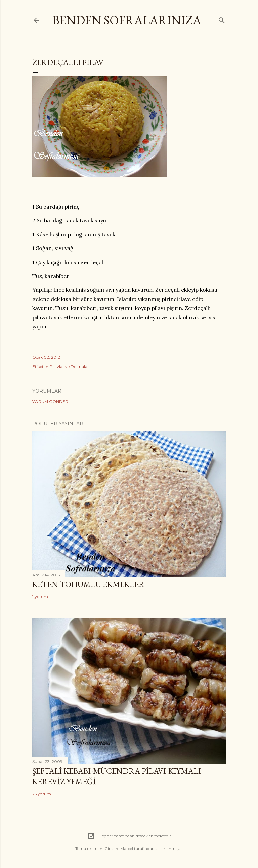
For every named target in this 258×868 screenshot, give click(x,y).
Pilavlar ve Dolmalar (69, 366)
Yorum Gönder (50, 401)
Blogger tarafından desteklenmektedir (129, 836)
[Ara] (222, 19)
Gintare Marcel (119, 849)
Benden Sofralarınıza (127, 20)
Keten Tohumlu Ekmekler (88, 584)
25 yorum (42, 794)
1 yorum (40, 597)
